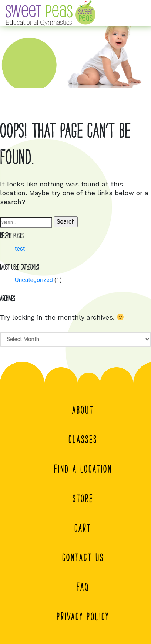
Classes (83, 440)
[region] (75, 53)
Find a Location (83, 469)
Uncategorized (34, 280)
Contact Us (83, 558)
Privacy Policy (83, 617)
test (20, 249)
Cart (83, 528)
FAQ (83, 587)
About (83, 410)
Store (83, 499)
